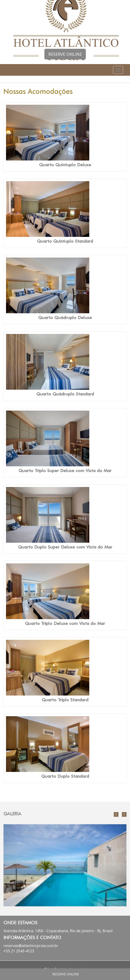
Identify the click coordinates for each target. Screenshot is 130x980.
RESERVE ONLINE (65, 54)
